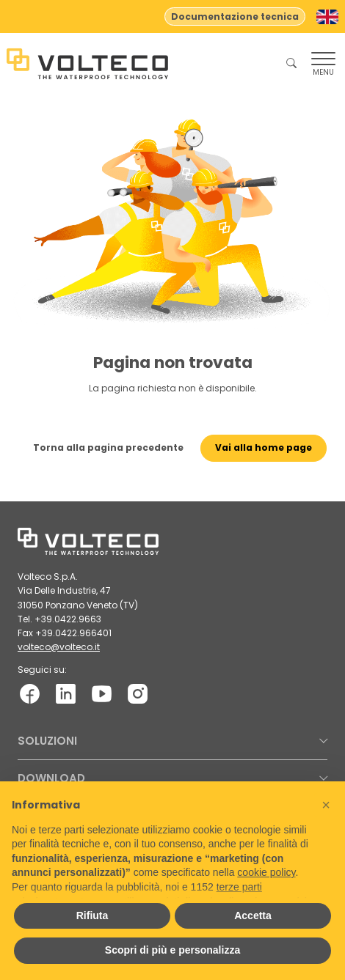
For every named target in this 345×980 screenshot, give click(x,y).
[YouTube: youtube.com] (102, 694)
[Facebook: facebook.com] (30, 694)
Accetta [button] (253, 915)
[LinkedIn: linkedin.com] (66, 694)
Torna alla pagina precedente (108, 447)
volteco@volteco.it (59, 647)
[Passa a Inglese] (327, 17)
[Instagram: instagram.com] (138, 694)
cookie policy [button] (266, 872)
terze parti (239, 887)
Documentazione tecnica (235, 16)
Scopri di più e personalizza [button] (172, 950)
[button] (326, 805)
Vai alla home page (264, 447)
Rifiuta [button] (92, 915)
